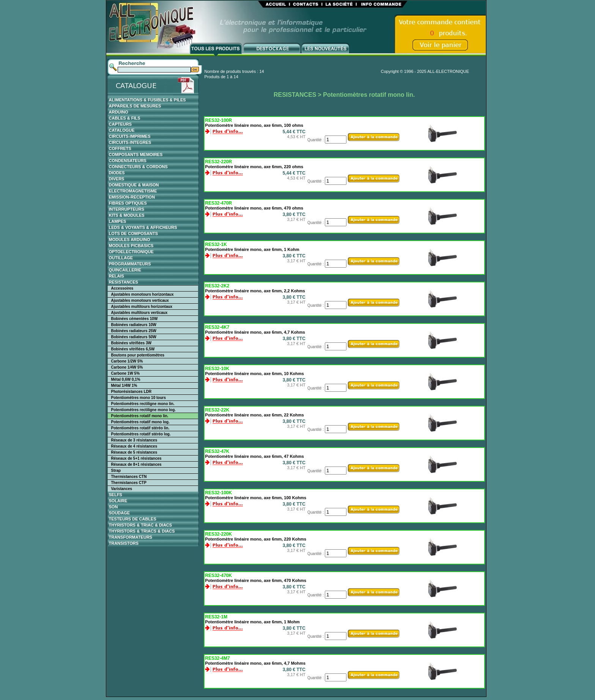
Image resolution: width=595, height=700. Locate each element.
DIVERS (117, 179)
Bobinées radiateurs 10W (134, 325)
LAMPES (118, 221)
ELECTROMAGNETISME (133, 191)
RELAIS (116, 276)
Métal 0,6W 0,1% (126, 379)
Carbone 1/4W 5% (127, 367)
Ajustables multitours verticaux (139, 313)
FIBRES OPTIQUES (128, 203)
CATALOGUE (122, 130)
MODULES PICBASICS (131, 246)
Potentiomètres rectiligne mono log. (144, 410)
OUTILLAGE (121, 258)
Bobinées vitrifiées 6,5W (133, 349)
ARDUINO (119, 112)
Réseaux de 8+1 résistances (136, 464)
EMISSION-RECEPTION (132, 197)
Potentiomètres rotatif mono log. (140, 422)
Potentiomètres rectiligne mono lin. (143, 404)
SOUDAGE (120, 513)
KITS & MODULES (127, 215)
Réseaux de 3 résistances (134, 440)
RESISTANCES (124, 282)
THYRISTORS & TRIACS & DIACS (142, 531)
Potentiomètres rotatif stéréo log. (141, 434)
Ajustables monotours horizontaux (142, 294)
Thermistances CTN (129, 477)
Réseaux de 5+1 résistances (136, 458)
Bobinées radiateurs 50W (134, 337)
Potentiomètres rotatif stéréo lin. (140, 428)
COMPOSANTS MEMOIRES (136, 155)
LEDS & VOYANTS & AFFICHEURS (143, 227)
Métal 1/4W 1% (124, 385)
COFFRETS (120, 148)
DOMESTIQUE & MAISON (134, 185)
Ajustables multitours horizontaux (142, 307)
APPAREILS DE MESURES (135, 106)
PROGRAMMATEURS (130, 264)
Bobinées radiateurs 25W (134, 331)
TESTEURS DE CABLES (133, 519)
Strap (116, 471)
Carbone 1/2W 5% (127, 361)
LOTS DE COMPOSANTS (134, 233)
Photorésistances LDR (131, 392)
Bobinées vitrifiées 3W (131, 343)
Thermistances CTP (129, 483)
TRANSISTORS (124, 543)
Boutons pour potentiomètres (138, 355)
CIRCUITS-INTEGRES (130, 142)
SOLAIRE (118, 501)
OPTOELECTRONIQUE (131, 252)
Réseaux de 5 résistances (134, 452)
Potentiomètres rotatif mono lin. (140, 416)
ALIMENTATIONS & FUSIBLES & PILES (147, 100)
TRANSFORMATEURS (131, 537)
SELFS (116, 495)
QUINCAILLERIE (125, 270)
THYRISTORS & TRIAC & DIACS (141, 525)
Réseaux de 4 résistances (134, 446)
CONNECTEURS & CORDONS (138, 167)
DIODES (117, 173)
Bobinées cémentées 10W (135, 319)
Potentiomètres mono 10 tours (139, 398)
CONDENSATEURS (128, 161)
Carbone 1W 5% (126, 373)
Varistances (122, 489)
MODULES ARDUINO (130, 240)
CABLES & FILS (125, 118)
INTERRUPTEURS (127, 209)
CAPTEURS (120, 124)
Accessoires (122, 288)
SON (113, 507)
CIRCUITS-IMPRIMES (130, 136)
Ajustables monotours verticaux (140, 300)
